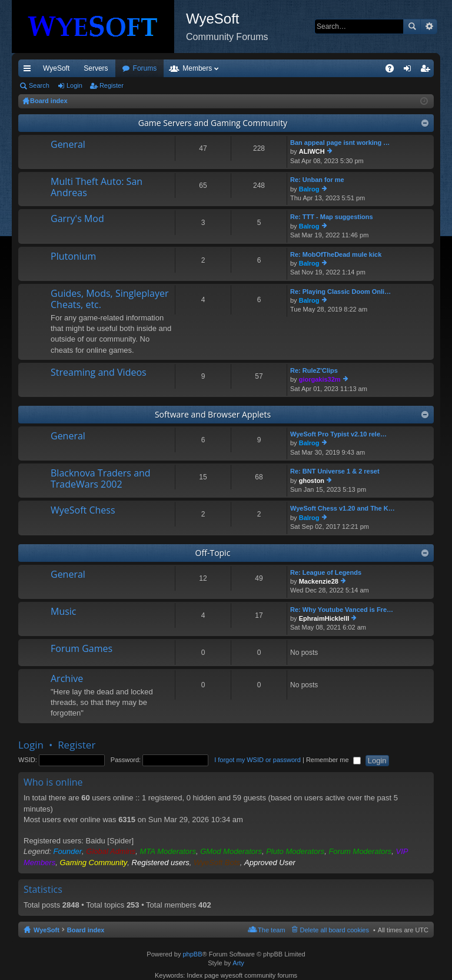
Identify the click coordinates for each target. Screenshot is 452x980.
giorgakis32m (320, 379)
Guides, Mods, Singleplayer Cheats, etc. (110, 299)
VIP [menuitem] (128, 68)
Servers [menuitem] (96, 68)
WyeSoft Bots (217, 863)
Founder (68, 851)
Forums (209, 68)
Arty (238, 963)
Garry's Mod (77, 219)
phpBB (192, 954)
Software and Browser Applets (213, 414)
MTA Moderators (168, 851)
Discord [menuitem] (160, 68)
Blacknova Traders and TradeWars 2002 (101, 479)
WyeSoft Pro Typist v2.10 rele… (338, 434)
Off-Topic (213, 553)
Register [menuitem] (428, 71)
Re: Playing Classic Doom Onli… (340, 292)
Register (112, 85)
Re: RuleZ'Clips (314, 370)
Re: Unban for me (317, 180)
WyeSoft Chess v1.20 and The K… (343, 508)
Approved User (270, 863)
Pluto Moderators (295, 851)
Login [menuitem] (410, 71)
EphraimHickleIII (324, 618)
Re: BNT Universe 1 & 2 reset (335, 471)
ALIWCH (312, 151)
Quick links (29, 71)
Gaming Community (93, 863)
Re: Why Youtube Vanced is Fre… (342, 610)
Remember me (333, 760)
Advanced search (429, 27)
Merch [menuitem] (327, 68)
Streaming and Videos (99, 373)
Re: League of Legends (326, 572)
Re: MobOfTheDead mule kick (336, 254)
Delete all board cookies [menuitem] (335, 930)
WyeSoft (56, 68)
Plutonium (73, 257)
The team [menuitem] (271, 930)
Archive (67, 679)
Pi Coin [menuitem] (362, 68)
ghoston (312, 481)
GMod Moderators (231, 851)
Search (412, 27)
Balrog (309, 189)
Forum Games (82, 649)
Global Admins (111, 851)
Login (74, 85)
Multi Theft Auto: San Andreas (97, 188)
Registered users (161, 863)
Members (261, 68)
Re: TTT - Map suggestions (332, 217)
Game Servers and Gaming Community (213, 123)
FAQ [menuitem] (393, 71)
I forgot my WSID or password (257, 760)
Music (64, 612)
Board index (86, 930)
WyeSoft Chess (83, 511)
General (68, 145)
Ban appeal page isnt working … (340, 143)
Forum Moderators (360, 851)
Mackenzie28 (319, 581)
